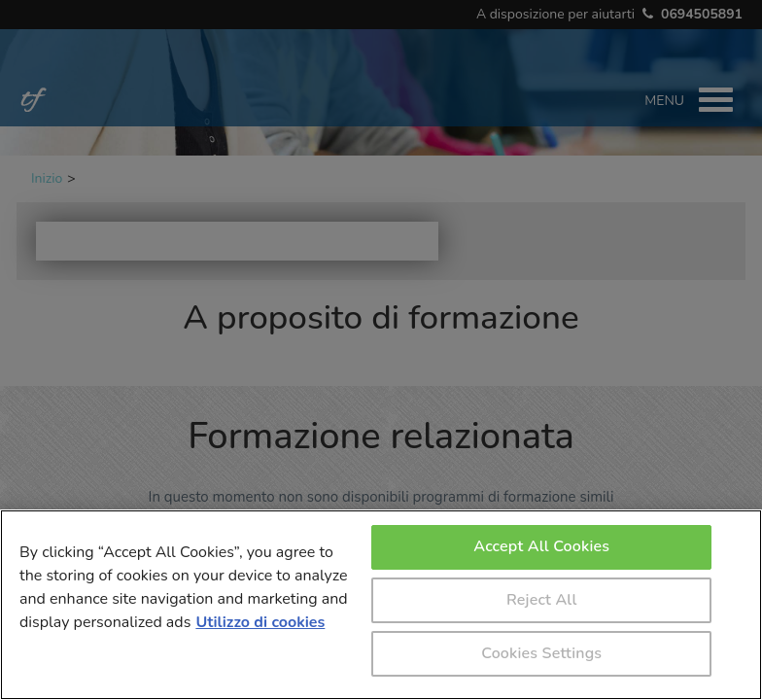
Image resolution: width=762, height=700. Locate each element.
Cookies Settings (541, 653)
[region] (381, 605)
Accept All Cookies (541, 546)
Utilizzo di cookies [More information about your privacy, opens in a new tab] (260, 622)
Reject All (541, 600)
